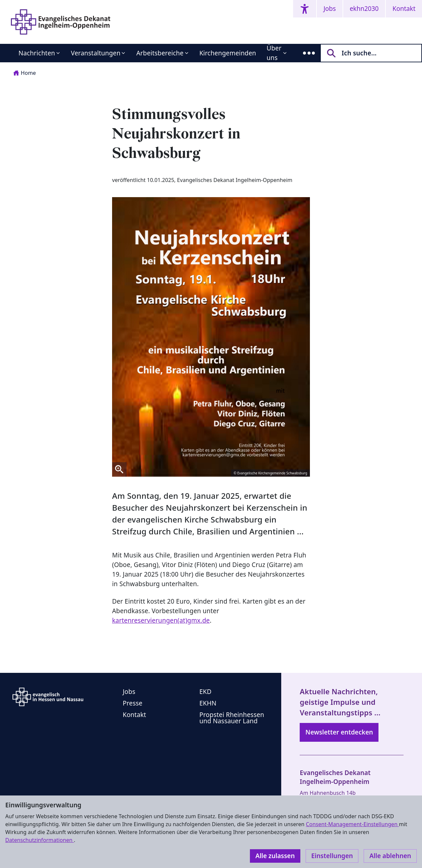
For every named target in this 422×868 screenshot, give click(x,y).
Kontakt (404, 9)
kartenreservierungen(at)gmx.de (161, 620)
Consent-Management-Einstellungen (352, 824)
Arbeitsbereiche (160, 53)
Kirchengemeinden (228, 53)
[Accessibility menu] (305, 9)
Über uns (274, 53)
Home (25, 73)
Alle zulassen (275, 856)
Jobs (330, 9)
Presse (133, 703)
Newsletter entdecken (339, 732)
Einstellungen (332, 856)
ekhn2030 (364, 9)
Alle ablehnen (390, 856)
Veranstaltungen (96, 53)
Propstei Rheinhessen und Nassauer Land (232, 718)
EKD (206, 692)
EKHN (208, 703)
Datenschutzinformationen (40, 840)
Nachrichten (37, 53)
